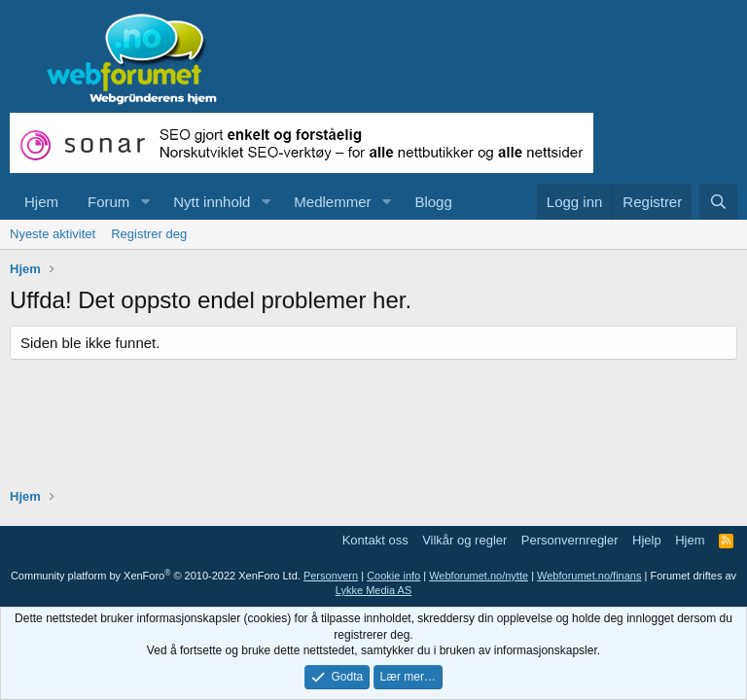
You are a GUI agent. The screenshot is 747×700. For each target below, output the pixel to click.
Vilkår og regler (464, 540)
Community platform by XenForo (156, 576)
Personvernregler (570, 540)
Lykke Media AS (373, 590)
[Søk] (718, 202)
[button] (145, 202)
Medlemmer (332, 202)
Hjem (41, 202)
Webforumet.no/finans (589, 576)
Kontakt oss (375, 540)
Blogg (433, 202)
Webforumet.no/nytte (479, 576)
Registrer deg (149, 234)
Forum (108, 202)
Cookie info (393, 576)
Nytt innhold (212, 202)
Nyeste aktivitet (53, 234)
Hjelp (647, 540)
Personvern (331, 576)
